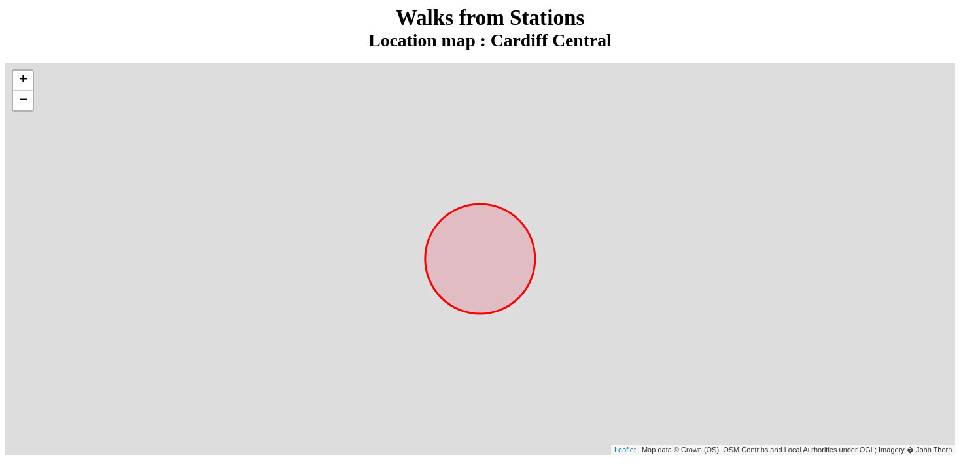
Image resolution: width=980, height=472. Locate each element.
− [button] (23, 101)
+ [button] (23, 80)
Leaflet (625, 450)
